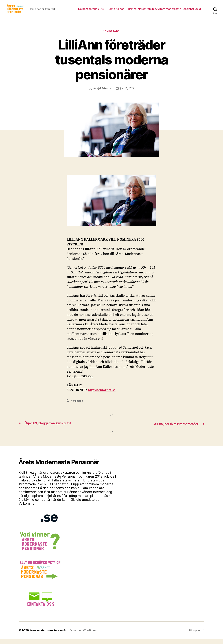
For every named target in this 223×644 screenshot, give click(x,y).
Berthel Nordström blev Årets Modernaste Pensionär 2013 (164, 11)
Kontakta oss (116, 11)
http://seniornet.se (103, 395)
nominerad (77, 406)
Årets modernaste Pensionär (48, 635)
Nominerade (112, 36)
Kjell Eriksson (104, 94)
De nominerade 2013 (91, 11)
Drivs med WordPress (85, 635)
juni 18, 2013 (127, 94)
